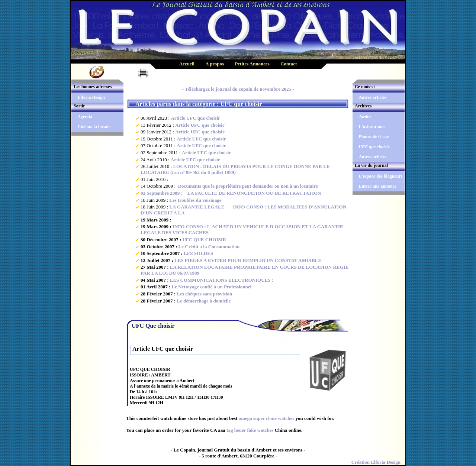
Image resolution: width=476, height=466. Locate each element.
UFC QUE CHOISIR (204, 240)
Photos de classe (374, 137)
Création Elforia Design (376, 462)
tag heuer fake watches (250, 430)
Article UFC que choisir (195, 118)
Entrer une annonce (377, 186)
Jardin (365, 117)
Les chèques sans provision (204, 294)
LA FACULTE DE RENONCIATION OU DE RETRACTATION (252, 193)
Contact (289, 64)
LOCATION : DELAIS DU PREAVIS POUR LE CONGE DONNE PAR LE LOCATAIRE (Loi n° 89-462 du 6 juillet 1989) (235, 169)
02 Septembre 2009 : (162, 193)
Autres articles (372, 97)
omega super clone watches (267, 418)
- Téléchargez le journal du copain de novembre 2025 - (238, 89)
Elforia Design (91, 97)
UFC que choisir (374, 147)
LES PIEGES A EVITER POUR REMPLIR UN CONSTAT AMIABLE (248, 260)
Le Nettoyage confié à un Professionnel (212, 287)
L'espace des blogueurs (380, 176)
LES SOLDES (198, 253)
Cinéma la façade (94, 127)
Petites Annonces (252, 64)
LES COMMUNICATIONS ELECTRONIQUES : (222, 280)
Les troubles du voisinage (195, 200)
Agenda (85, 117)
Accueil (187, 64)
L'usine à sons (372, 127)
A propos (215, 64)
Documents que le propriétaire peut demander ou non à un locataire (247, 186)
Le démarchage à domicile (204, 301)
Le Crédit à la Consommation (209, 247)
